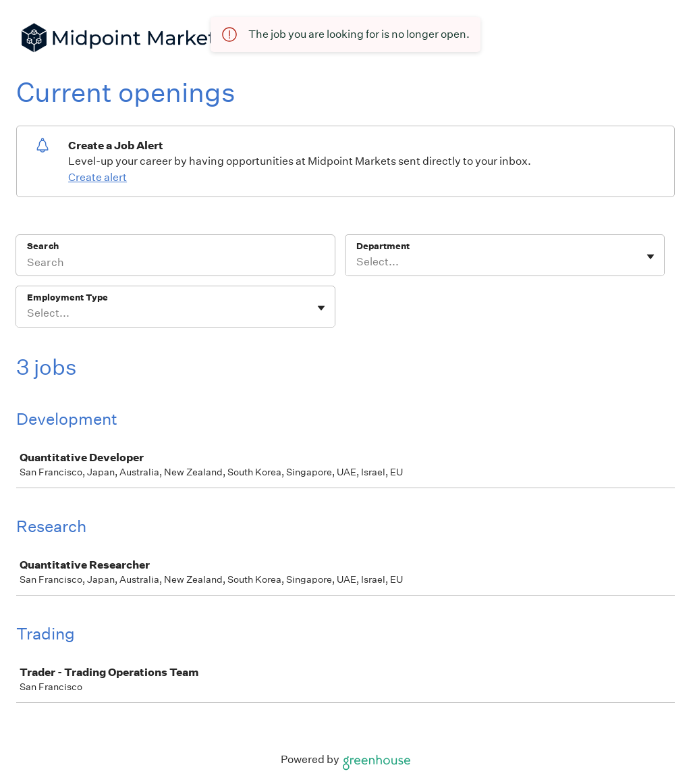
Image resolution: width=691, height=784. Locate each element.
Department (383, 246)
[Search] (175, 264)
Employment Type (67, 297)
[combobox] (357, 262)
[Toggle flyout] (651, 257)
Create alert (98, 177)
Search (43, 246)
